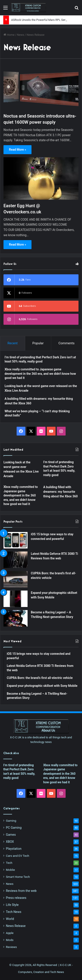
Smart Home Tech (18, 877)
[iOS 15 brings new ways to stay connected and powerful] (16, 540)
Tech (9, 863)
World (10, 919)
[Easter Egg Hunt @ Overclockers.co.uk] (41, 178)
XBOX (10, 842)
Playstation (14, 849)
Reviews (11, 947)
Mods (10, 940)
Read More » (17, 150)
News (21, 35)
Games (11, 835)
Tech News (14, 912)
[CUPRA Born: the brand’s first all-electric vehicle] (16, 579)
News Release (16, 926)
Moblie (10, 870)
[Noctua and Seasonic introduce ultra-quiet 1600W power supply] (41, 89)
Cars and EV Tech (17, 856)
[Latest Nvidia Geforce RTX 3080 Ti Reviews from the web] (16, 560)
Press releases (16, 898)
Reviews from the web (21, 891)
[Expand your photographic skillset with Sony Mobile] (16, 599)
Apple (10, 933)
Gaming (11, 821)
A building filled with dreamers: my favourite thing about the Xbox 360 (60, 492)
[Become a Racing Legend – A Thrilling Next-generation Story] (16, 618)
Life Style (12, 905)
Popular (38, 343)
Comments (66, 343)
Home (9, 35)
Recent (12, 343)
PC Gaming (14, 828)
